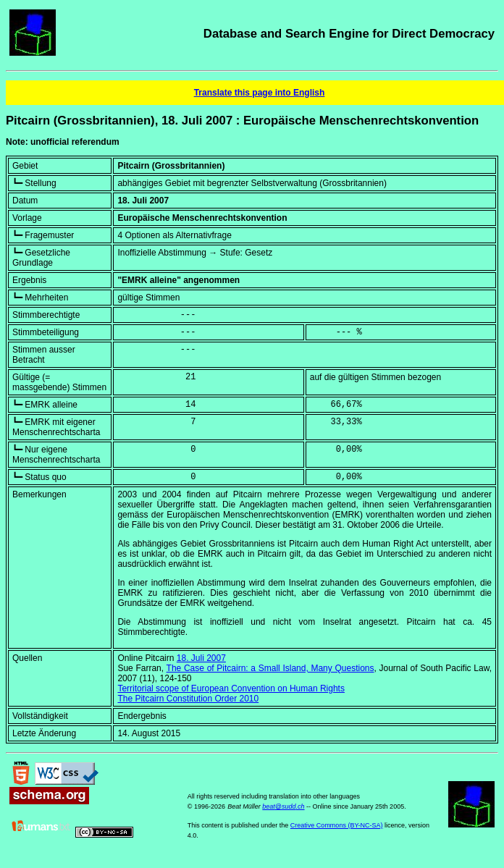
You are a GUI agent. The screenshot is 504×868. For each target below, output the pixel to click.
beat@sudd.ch (283, 806)
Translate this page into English (260, 93)
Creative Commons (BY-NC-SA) (337, 825)
